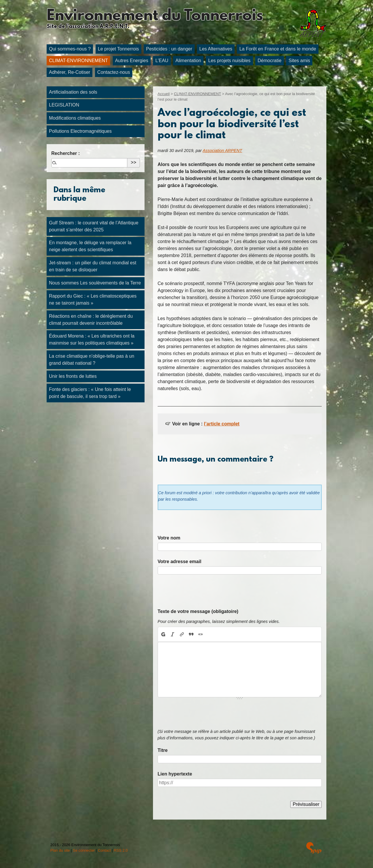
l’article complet (222, 424)
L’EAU (162, 61)
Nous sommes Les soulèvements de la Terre (95, 283)
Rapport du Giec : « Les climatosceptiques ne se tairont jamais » (93, 299)
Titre (163, 750)
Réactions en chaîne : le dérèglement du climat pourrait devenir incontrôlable (91, 320)
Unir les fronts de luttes (73, 376)
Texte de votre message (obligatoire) (198, 611)
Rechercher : (66, 153)
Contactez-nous (114, 72)
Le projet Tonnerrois (118, 49)
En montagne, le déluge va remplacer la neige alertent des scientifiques (90, 246)
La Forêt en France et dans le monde (278, 49)
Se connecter (84, 850)
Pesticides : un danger (169, 49)
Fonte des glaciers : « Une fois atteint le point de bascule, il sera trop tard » (90, 393)
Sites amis (299, 61)
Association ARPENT (222, 151)
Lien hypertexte (175, 774)
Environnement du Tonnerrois (155, 16)
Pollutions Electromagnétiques (80, 131)
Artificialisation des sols (73, 92)
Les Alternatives (216, 49)
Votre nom (169, 538)
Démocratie (270, 61)
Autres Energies (132, 61)
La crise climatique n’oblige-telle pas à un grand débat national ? (92, 360)
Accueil (164, 94)
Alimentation (188, 61)
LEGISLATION (64, 105)
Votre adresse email (180, 562)
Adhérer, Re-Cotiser (70, 72)
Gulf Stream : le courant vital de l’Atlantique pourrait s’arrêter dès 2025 (94, 226)
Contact (104, 850)
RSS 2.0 (121, 850)
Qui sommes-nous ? (70, 49)
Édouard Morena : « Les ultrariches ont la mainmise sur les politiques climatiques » (92, 339)
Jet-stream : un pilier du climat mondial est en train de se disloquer (93, 266)
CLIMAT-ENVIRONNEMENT (78, 61)
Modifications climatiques (75, 118)
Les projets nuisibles (229, 61)
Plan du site (60, 850)
